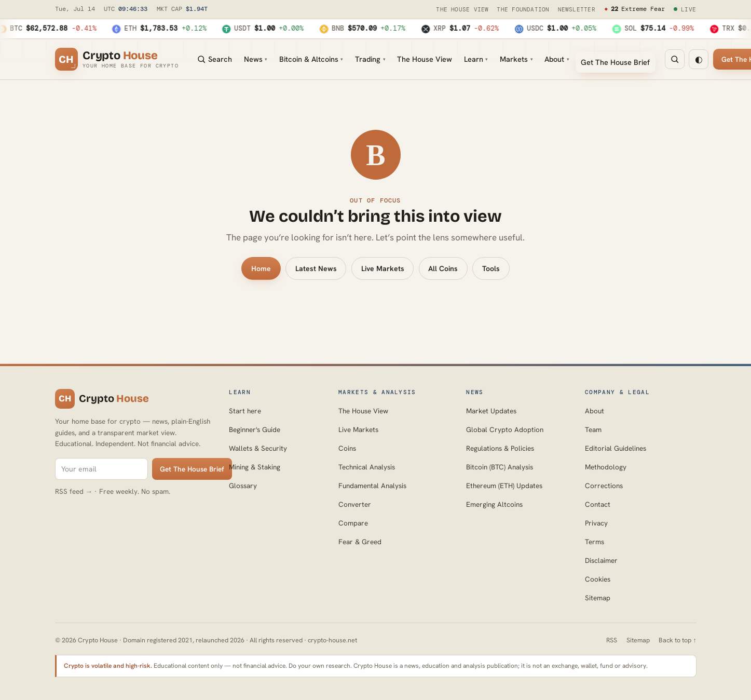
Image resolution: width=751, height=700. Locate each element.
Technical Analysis (367, 467)
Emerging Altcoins (494, 504)
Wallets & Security (258, 448)
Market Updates (491, 411)
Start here (245, 411)
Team (593, 429)
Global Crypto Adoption (505, 429)
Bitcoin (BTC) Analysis (500, 467)
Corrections (604, 486)
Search (214, 59)
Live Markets (383, 268)
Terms (595, 542)
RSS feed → (74, 491)
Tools (491, 268)
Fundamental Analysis (372, 486)
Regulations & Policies (500, 448)
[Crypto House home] (117, 59)
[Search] (675, 59)
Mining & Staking (255, 467)
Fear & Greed (360, 542)
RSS (612, 640)
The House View (462, 9)
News (256, 59)
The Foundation (523, 9)
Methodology (606, 467)
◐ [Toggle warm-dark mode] (699, 59)
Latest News (316, 268)
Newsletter (577, 9)
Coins (347, 448)
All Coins (443, 268)
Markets (516, 59)
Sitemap (598, 598)
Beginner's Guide (255, 429)
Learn (476, 59)
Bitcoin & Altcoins (311, 59)
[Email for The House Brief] (101, 469)
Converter (355, 504)
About (557, 59)
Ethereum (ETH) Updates (504, 486)
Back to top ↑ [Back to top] (677, 640)
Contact (598, 504)
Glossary (243, 486)
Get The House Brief (615, 62)
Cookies (598, 579)
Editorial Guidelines (616, 448)
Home (261, 268)
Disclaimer (601, 560)
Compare (353, 523)
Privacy (596, 523)
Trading (370, 59)
